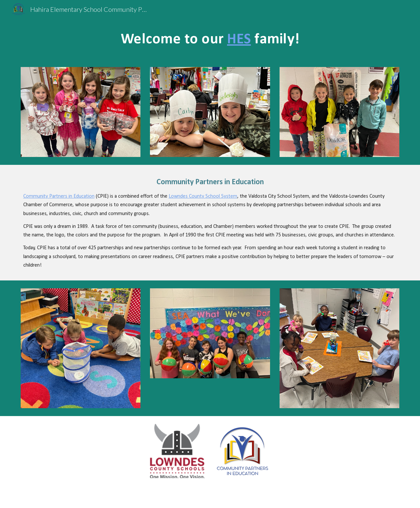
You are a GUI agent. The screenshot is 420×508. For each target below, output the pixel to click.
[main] (210, 39)
